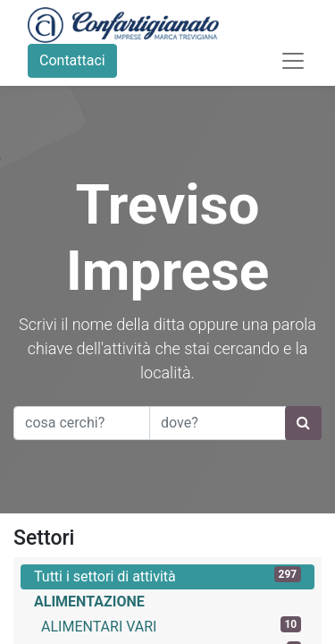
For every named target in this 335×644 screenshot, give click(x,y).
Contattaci (72, 60)
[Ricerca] (303, 423)
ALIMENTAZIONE (89, 602)
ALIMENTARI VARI (171, 626)
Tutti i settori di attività (167, 576)
